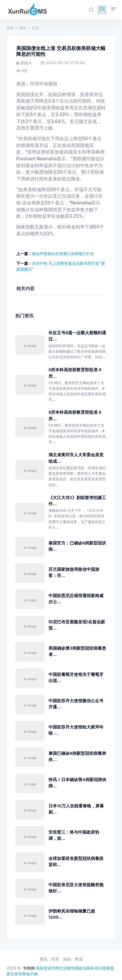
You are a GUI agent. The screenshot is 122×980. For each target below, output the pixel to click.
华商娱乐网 (81, 968)
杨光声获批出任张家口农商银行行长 (63, 254)
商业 (79, 959)
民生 (55, 959)
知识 (67, 959)
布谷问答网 (100, 968)
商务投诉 (44, 968)
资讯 (23, 28)
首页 (10, 28)
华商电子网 (28, 974)
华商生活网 (61, 968)
